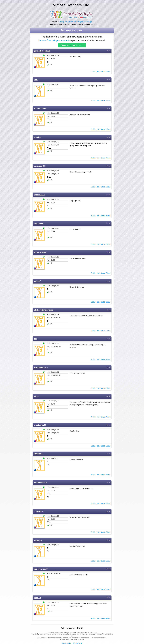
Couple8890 (39, 511)
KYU (36, 80)
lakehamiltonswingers (43, 310)
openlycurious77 (41, 569)
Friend (108, 71)
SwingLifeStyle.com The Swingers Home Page (76, 22)
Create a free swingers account (53, 40)
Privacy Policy (77, 643)
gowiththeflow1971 (42, 51)
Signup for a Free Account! (72, 45)
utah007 (37, 281)
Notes (103, 71)
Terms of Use (66, 643)
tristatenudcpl (40, 108)
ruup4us (37, 137)
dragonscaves (40, 252)
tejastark (38, 598)
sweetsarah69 (40, 425)
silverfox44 (39, 454)
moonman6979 (40, 483)
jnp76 (36, 396)
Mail (98, 71)
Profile (93, 71)
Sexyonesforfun (41, 367)
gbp (35, 339)
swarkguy (38, 540)
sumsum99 (39, 223)
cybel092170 (39, 195)
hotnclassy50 (40, 166)
